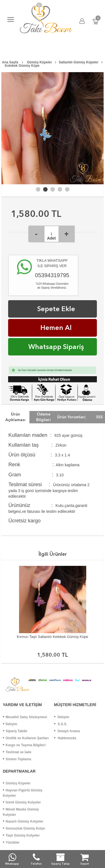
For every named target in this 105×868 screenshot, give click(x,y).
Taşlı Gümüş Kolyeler (21, 835)
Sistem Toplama (17, 759)
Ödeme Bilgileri (43, 417)
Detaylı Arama (67, 731)
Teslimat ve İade (17, 752)
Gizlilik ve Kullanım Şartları (26, 738)
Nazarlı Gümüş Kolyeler (23, 821)
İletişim (10, 724)
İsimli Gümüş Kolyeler (22, 802)
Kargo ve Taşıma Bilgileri (24, 745)
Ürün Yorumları (71, 417)
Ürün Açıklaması (15, 417)
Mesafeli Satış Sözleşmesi (25, 717)
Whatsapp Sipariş (56, 347)
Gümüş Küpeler (17, 783)
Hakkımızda (65, 738)
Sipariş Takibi (15, 731)
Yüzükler (11, 842)
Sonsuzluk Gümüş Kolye (24, 828)
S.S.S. (61, 724)
